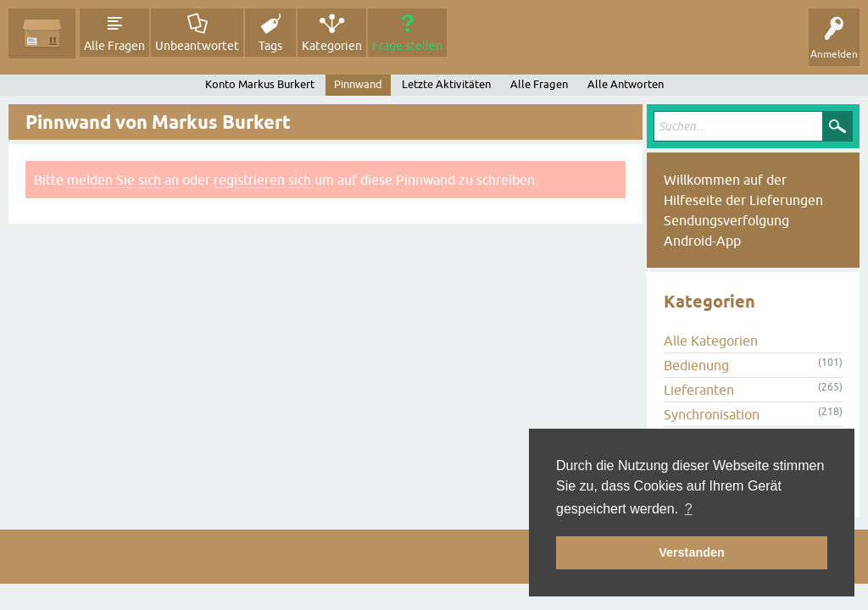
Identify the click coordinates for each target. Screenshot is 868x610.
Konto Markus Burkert (260, 84)
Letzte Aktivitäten (446, 84)
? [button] (689, 509)
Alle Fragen (114, 46)
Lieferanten (699, 390)
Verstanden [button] (692, 552)
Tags (270, 46)
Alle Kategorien (711, 341)
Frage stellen (407, 46)
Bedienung (696, 365)
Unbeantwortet (197, 46)
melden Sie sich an (123, 180)
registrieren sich (262, 180)
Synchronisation (712, 414)
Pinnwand (358, 84)
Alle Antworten (626, 84)
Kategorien (332, 46)
